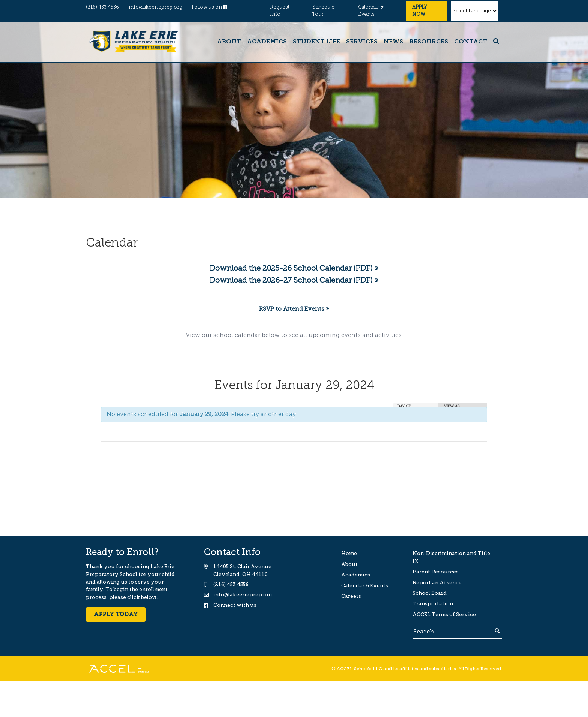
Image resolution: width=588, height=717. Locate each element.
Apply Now (420, 11)
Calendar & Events (371, 11)
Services (362, 42)
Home (349, 553)
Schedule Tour (323, 11)
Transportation (433, 604)
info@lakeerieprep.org (155, 7)
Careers (351, 596)
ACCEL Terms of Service (444, 614)
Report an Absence (437, 583)
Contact (471, 42)
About (229, 42)
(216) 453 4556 (102, 7)
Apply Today (116, 614)
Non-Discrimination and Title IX (451, 557)
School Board (430, 593)
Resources (429, 42)
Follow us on (209, 7)
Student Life (316, 42)
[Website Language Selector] (474, 11)
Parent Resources (436, 572)
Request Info (280, 11)
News (393, 42)
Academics (267, 42)
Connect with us (235, 605)
